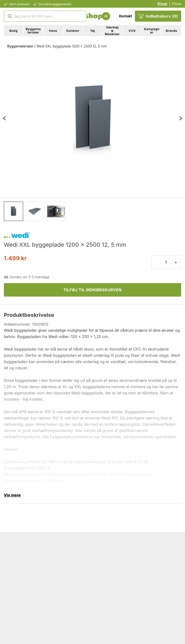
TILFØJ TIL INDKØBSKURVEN (92, 290)
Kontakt (125, 16)
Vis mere (12, 495)
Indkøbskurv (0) (158, 16)
